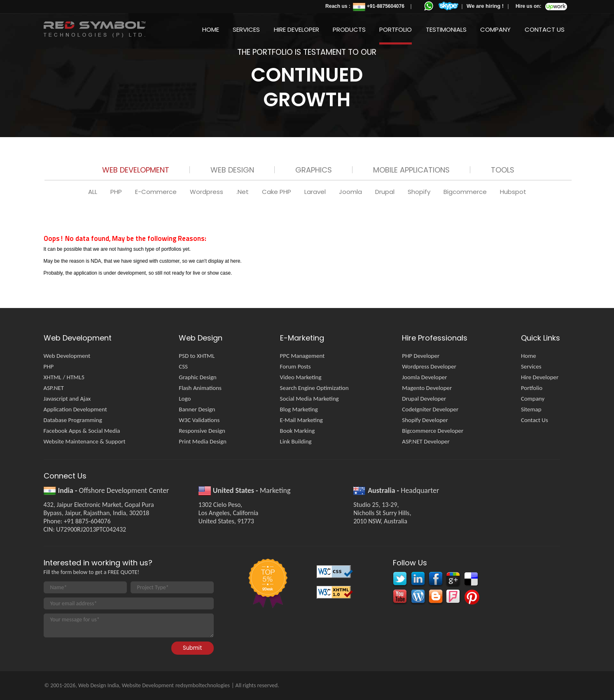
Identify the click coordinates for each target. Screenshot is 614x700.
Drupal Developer (424, 399)
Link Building (296, 441)
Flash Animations (200, 388)
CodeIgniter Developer (430, 409)
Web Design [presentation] (232, 170)
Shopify (420, 192)
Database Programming (73, 420)
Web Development (67, 356)
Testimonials (446, 29)
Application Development (75, 409)
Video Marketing (301, 377)
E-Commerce (157, 192)
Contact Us (545, 29)
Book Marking (298, 431)
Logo (185, 399)
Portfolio (396, 29)
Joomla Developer (424, 377)
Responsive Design (202, 431)
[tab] (136, 171)
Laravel (316, 192)
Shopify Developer (425, 420)
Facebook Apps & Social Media (82, 431)
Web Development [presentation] (136, 170)
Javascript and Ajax (67, 399)
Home (211, 29)
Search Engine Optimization (314, 388)
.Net (243, 192)
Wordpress (207, 192)
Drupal (386, 192)
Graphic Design (197, 377)
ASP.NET (54, 388)
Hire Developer (296, 29)
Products (349, 29)
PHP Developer (421, 356)
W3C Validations (199, 420)
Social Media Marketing (309, 399)
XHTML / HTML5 (64, 377)
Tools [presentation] (503, 170)
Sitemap (531, 409)
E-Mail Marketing (301, 420)
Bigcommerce (466, 192)
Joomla (351, 192)
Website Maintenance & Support (85, 441)
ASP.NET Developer (426, 441)
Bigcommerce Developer (433, 431)
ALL (93, 192)
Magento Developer (427, 388)
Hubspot (513, 192)
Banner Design (197, 409)
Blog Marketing (299, 409)
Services (246, 29)
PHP (117, 192)
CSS (183, 366)
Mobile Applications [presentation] (411, 170)
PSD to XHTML (197, 356)
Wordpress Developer (429, 366)
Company (495, 29)
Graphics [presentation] (314, 170)
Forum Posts (295, 366)
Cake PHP (277, 192)
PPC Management (302, 356)
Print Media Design (203, 441)
